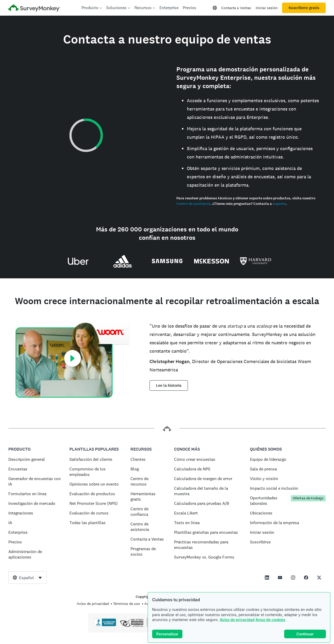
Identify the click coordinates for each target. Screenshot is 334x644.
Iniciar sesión (267, 8)
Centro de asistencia (193, 204)
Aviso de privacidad (237, 620)
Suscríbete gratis (304, 8)
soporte (279, 204)
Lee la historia (169, 385)
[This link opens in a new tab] (267, 578)
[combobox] (28, 578)
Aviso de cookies (270, 620)
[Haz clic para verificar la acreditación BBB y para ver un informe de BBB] (105, 625)
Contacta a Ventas (236, 8)
